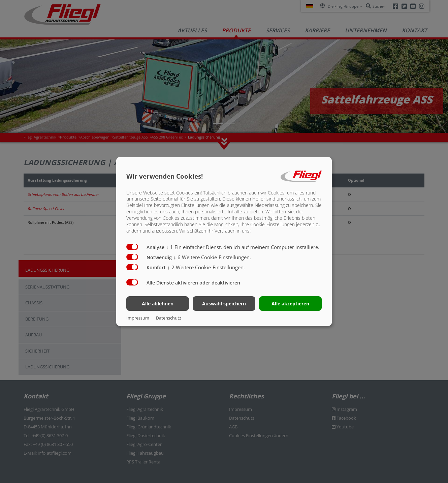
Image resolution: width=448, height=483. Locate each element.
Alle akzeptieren (290, 304)
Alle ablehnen (158, 304)
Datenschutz (169, 318)
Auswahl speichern (224, 304)
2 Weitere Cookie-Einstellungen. (206, 267)
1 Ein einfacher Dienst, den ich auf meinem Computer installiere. (243, 247)
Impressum (138, 318)
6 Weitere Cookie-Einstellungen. (212, 257)
